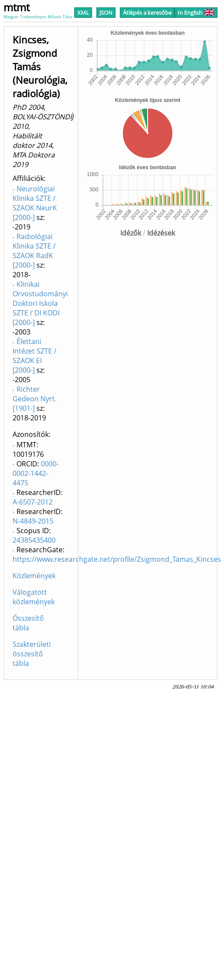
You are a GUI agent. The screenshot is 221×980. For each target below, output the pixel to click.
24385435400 (34, 540)
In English (196, 13)
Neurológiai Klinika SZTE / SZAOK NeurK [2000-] (35, 203)
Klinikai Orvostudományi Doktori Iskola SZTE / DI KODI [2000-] (40, 303)
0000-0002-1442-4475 (36, 473)
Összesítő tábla (28, 623)
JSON (106, 13)
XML (83, 13)
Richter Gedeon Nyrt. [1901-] (35, 399)
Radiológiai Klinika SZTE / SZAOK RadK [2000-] (34, 251)
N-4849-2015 (33, 521)
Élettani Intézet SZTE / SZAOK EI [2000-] (35, 356)
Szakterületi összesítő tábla (32, 654)
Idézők (131, 233)
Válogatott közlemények (34, 597)
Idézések (161, 233)
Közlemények (34, 576)
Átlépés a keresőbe (147, 13)
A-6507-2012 (33, 502)
